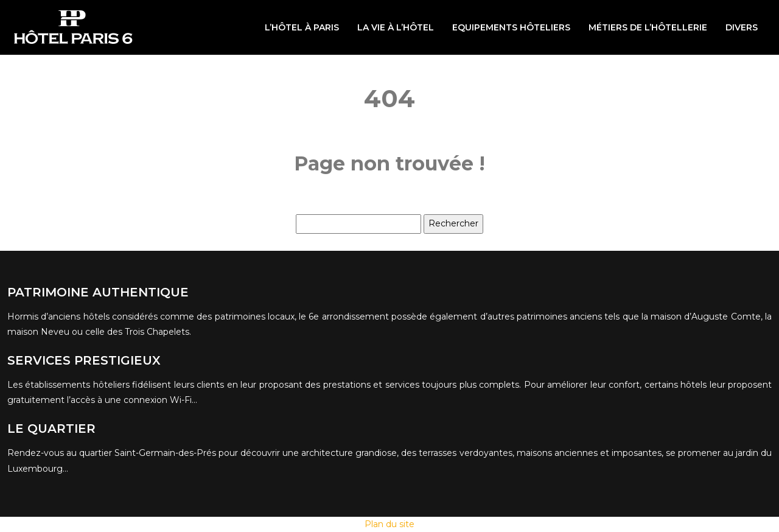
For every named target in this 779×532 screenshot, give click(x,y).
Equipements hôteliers (511, 27)
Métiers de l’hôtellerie (648, 27)
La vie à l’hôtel (396, 27)
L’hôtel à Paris (302, 27)
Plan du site (389, 524)
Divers (742, 27)
